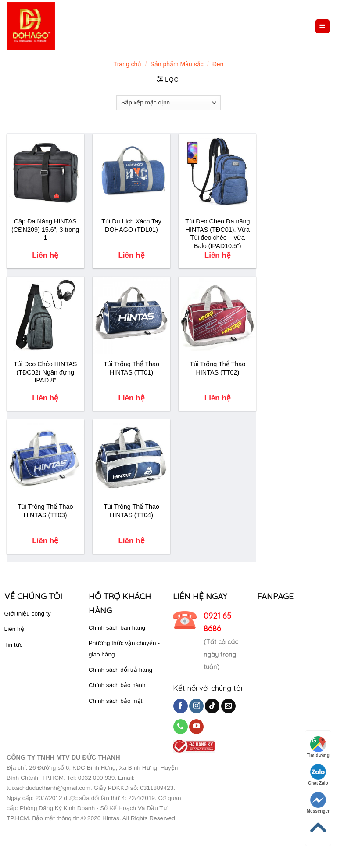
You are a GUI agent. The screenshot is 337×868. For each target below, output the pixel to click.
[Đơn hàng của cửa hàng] (168, 103)
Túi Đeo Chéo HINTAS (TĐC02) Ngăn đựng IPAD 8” (45, 372)
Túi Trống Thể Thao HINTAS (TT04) (131, 511)
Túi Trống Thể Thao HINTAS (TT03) (45, 511)
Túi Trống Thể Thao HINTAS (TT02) (217, 368)
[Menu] (323, 27)
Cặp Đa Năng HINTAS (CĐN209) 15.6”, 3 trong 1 (45, 229)
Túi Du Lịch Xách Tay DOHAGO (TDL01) (131, 225)
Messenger (318, 803)
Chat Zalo (318, 775)
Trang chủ (128, 64)
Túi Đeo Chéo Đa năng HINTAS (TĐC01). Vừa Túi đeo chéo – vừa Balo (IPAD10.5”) (217, 234)
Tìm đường (318, 747)
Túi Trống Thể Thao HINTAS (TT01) (131, 368)
